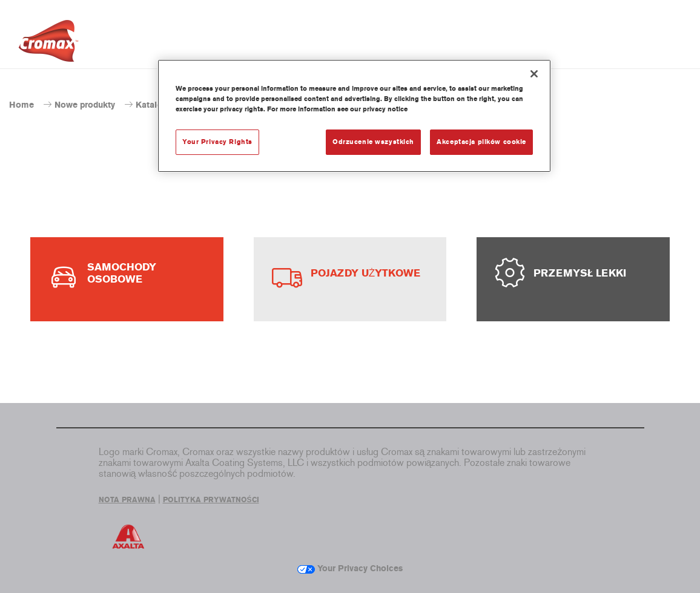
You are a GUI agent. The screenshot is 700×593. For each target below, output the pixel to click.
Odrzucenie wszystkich (373, 142)
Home (21, 105)
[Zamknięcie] (534, 74)
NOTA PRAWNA (127, 500)
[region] (354, 116)
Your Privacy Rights (217, 142)
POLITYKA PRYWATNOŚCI (211, 500)
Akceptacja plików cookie (481, 142)
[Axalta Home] (48, 44)
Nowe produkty (85, 105)
